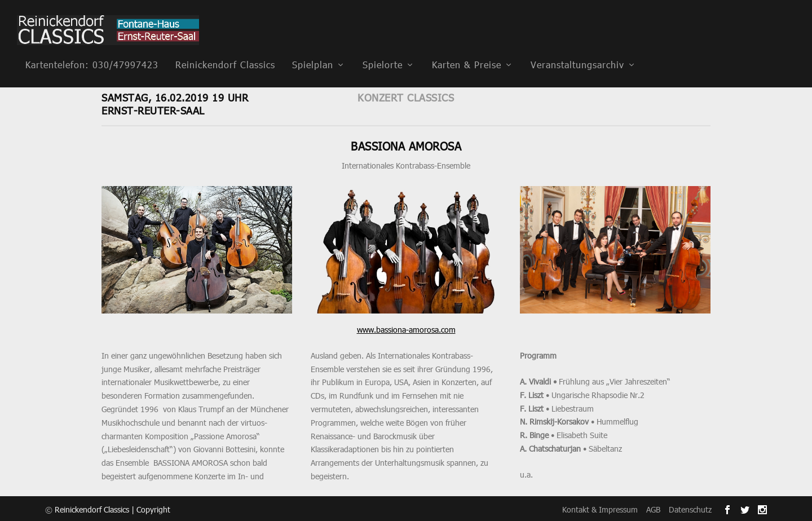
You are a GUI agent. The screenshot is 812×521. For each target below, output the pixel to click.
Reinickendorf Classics (225, 50)
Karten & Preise (467, 50)
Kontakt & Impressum (600, 508)
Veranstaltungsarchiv (577, 50)
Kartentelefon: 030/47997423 (92, 50)
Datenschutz (690, 508)
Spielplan (313, 50)
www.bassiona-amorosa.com (406, 328)
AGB (653, 508)
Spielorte (383, 50)
